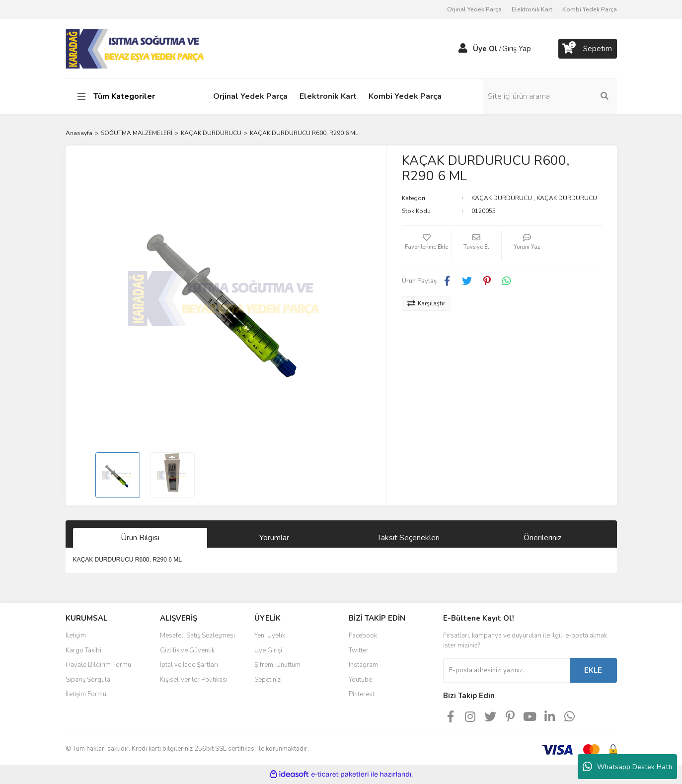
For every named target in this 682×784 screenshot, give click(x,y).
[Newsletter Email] (506, 670)
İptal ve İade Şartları (189, 665)
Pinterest (362, 694)
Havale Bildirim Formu (98, 665)
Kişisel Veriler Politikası (194, 680)
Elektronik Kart (532, 9)
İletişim (76, 636)
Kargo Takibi (83, 650)
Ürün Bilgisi (140, 538)
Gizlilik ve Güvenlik (187, 650)
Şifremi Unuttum (277, 665)
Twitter (359, 650)
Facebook (363, 636)
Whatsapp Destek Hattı (627, 767)
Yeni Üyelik (270, 636)
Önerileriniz (542, 538)
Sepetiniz (267, 680)
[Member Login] (463, 49)
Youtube (360, 680)
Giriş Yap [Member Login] (517, 49)
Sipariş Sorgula (88, 680)
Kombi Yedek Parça (590, 9)
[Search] (550, 96)
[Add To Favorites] (427, 246)
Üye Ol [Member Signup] (485, 49)
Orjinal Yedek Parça (474, 9)
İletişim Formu (86, 694)
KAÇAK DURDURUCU (502, 198)
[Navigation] (129, 96)
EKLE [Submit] (593, 670)
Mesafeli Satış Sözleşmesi (197, 636)
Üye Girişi (268, 650)
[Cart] (588, 49)
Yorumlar (274, 538)
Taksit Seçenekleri (408, 538)
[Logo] (136, 48)
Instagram (363, 665)
